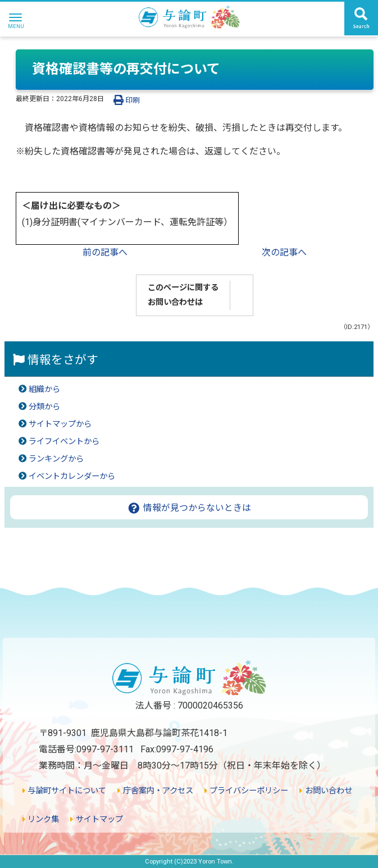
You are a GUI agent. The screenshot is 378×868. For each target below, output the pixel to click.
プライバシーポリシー (246, 791)
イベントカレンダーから (72, 476)
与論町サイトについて (64, 791)
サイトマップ (96, 819)
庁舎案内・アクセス (155, 791)
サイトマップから (60, 424)
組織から (44, 389)
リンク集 (41, 819)
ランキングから (56, 459)
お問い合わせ (325, 791)
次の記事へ (284, 252)
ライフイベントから (64, 442)
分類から (44, 407)
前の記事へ (105, 252)
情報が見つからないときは (189, 508)
